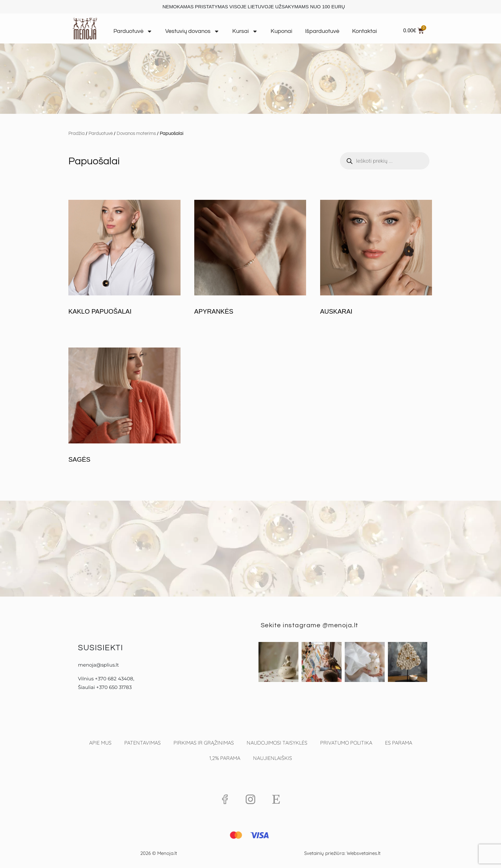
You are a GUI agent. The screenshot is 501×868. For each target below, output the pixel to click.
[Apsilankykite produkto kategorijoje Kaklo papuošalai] (124, 259)
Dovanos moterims (136, 133)
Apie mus (100, 743)
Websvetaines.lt (364, 853)
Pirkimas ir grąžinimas (204, 743)
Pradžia (77, 133)
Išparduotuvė (322, 31)
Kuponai (281, 31)
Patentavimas (143, 743)
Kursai (245, 31)
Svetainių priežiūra (324, 853)
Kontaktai (365, 31)
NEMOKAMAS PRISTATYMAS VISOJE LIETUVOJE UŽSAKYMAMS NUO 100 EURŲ (254, 7)
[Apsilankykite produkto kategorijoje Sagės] (124, 407)
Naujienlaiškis (273, 758)
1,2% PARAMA (225, 758)
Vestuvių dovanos (192, 31)
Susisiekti (100, 648)
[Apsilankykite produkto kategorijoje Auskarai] (376, 259)
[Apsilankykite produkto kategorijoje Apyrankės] (250, 259)
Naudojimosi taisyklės (277, 743)
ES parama (399, 743)
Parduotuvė (133, 31)
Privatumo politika (346, 743)
